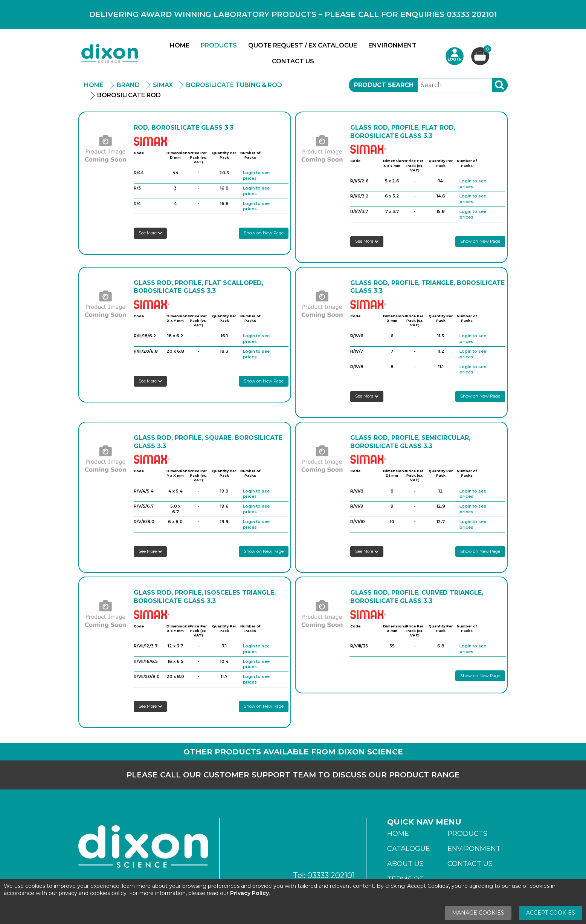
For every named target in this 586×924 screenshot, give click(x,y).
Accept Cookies (551, 913)
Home (180, 45)
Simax (163, 85)
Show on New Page (264, 233)
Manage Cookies (478, 913)
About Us (405, 864)
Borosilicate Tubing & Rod (234, 85)
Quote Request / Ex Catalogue (303, 45)
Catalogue (409, 849)
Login (455, 56)
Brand (128, 85)
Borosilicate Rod (129, 95)
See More (150, 233)
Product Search (384, 85)
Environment (392, 45)
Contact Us (293, 61)
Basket (486, 50)
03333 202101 (331, 875)
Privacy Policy (250, 893)
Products (219, 45)
